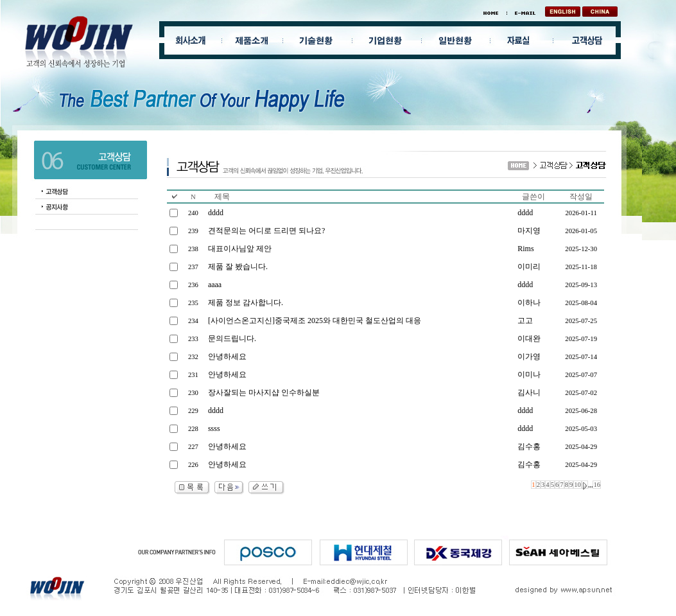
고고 (525, 321)
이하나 (529, 303)
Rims (525, 249)
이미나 (529, 374)
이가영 (529, 356)
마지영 (529, 231)
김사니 (529, 392)
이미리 (529, 267)
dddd (525, 213)
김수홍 (529, 446)
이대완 (529, 339)
